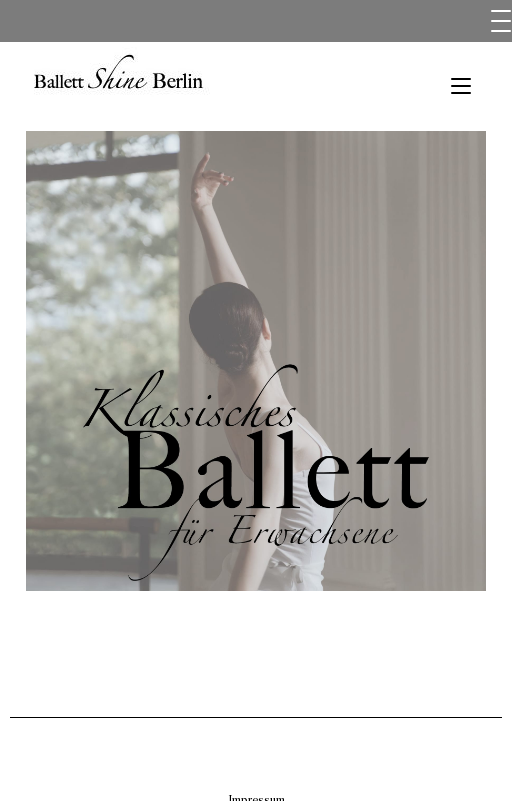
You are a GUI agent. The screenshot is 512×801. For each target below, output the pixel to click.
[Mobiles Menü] (461, 86)
